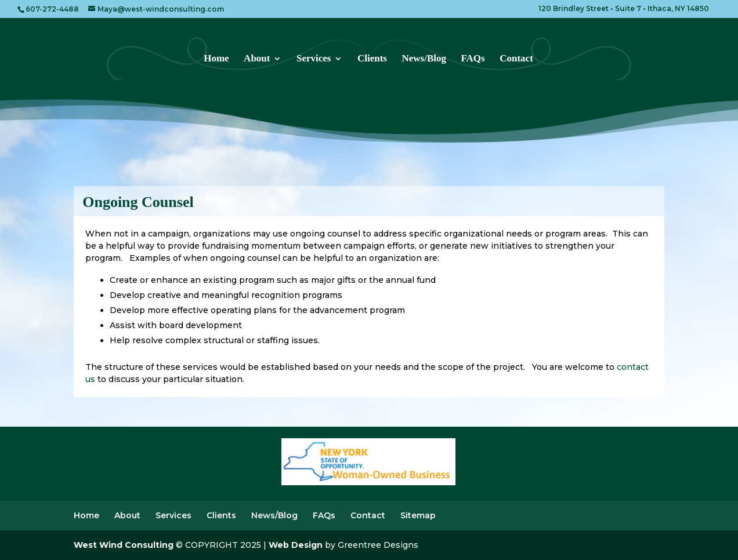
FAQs (473, 59)
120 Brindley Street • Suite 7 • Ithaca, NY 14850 (624, 9)
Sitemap (418, 515)
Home (216, 59)
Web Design (296, 545)
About (257, 59)
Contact (516, 59)
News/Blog (424, 59)
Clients (372, 59)
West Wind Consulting (124, 545)
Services (314, 59)
